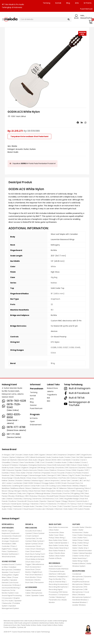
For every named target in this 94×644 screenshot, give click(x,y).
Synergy (26, 504)
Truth (60, 506)
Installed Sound (8, 564)
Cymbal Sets (30, 538)
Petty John (22, 493)
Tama (42, 504)
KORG (58, 483)
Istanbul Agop (37, 481)
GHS (59, 475)
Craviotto (49, 462)
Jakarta (50, 391)
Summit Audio (82, 501)
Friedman (6, 475)
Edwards (11, 470)
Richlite (54, 250)
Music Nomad (35, 491)
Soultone (13, 501)
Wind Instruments (9, 557)
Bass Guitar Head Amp (59, 548)
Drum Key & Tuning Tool (35, 554)
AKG (55, 455)
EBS (4, 470)
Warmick (59, 509)
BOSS (54, 460)
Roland (63, 496)
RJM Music (20, 496)
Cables (28, 590)
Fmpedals (46, 473)
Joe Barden (18, 483)
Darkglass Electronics (38, 465)
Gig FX (72, 475)
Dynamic (82, 468)
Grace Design (7, 478)
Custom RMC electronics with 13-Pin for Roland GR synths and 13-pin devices (66, 326)
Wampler (50, 509)
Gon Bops (85, 475)
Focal (54, 473)
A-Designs (6, 455)
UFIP (81, 506)
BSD (49, 401)
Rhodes (12, 496)
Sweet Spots (16, 504)
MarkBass (6, 488)
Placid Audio (57, 493)
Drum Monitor (31, 577)
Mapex (83, 486)
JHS (3, 483)
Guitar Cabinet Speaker (83, 553)
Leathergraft (18, 486)
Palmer (5, 493)
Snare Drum (30, 569)
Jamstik (75, 481)
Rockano (42, 496)
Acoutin (19, 455)
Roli (82, 496)
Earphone (6, 590)
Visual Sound (29, 509)
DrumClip (51, 468)
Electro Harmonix (30, 470)
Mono (88, 488)
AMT (78, 455)
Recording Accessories (58, 584)
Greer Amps (32, 478)
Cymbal (28, 533)
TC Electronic (51, 504)
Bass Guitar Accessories (58, 527)
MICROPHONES (79, 571)
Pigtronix (31, 493)
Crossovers (7, 598)
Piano (14, 546)
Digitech (25, 468)
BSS (59, 460)
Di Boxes (17, 585)
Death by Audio (8, 468)
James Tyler (65, 481)
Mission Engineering (76, 488)
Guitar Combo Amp (81, 556)
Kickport (38, 483)
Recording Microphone (58, 587)
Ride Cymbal (38, 541)
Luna (59, 486)
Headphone (62, 577)
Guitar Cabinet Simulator (82, 551)
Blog (68, 3)
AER (36, 455)
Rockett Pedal (53, 496)
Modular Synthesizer (10, 554)
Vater (10, 509)
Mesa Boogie (47, 488)
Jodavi (9, 483)
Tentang (47, 3)
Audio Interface (55, 566)
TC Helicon (62, 504)
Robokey (34, 496)
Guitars (33, 149)
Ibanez (12, 481)
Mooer (4, 491)
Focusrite (61, 473)
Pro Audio (9, 601)
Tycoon (75, 506)
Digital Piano (7, 549)
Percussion (39, 582)
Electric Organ (7, 531)
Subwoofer (7, 603)
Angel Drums (86, 455)
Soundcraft (22, 501)
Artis (77, 3)
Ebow (89, 468)
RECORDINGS (54, 563)
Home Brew (53, 478)
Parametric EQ (55, 600)
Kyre (78, 483)
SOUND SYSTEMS (9, 561)
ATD (27, 457)
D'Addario (14, 465)
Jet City (86, 481)
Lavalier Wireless (79, 605)
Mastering (61, 597)
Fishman (37, 473)
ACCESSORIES (31, 587)
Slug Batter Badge (72, 499)
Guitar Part (82, 538)
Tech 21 (80, 504)
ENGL (74, 470)
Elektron (53, 470)
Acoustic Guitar (22, 149)
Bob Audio (33, 460)
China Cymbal (39, 533)
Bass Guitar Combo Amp (59, 545)
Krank (64, 483)
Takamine (35, 504)
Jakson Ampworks (52, 481)
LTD (47, 486)
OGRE (73, 491)
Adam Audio (29, 455)
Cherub (15, 462)
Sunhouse (6, 504)
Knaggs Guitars (49, 483)
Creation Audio (61, 462)
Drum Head (35, 551)
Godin (16, 152)
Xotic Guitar (68, 509)
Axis (74, 457)
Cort (43, 462)
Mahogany (55, 245)
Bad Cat (6, 460)
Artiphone (20, 457)
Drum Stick (30, 562)
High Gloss (55, 272)
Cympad (5, 465)
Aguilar (42, 455)
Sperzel (51, 501)
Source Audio (33, 501)
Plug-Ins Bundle (55, 579)
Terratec (39, 506)
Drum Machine (36, 575)
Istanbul (27, 481)
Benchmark (23, 460)
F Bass (13, 473)
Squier (58, 501)
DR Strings (42, 468)
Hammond (42, 478)
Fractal (85, 473)
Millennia (63, 488)
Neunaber (51, 491)
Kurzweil (71, 483)
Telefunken (17, 506)
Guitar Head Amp (79, 558)
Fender (30, 473)
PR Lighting (75, 493)
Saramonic (37, 499)
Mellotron (36, 488)
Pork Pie (67, 493)
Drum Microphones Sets (35, 557)
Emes (69, 470)
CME (38, 462)
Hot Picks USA (64, 478)
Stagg (65, 501)
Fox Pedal (77, 473)
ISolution (19, 481)
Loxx (43, 486)
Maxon (28, 488)
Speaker (18, 601)
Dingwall (33, 468)
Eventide (5, 473)
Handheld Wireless (80, 600)
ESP (87, 470)
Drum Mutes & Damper (35, 559)
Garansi (33, 405)
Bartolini (14, 460)
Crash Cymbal (32, 536)
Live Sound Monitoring (10, 588)
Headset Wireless (79, 602)
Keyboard (6, 533)
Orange (80, 491)
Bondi (48, 460)
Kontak (58, 3)
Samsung (28, 499)
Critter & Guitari (74, 462)
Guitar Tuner (77, 545)
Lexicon (27, 486)
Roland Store (52, 388)
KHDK (31, 483)
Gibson (65, 475)
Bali (48, 398)
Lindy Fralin (36, 486)
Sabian (10, 499)
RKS (27, 496)
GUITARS (76, 524)
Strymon (72, 501)
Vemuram (18, 509)
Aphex (12, 457)
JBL (81, 481)
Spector (43, 501)
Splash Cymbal (31, 544)
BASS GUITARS (55, 524)
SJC (57, 499)
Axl (78, 457)
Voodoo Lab (40, 509)
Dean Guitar (83, 465)
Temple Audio (29, 506)
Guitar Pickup (78, 540)
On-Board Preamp (59, 337)
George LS (52, 475)
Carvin (83, 460)
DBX (68, 465)
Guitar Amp (83, 548)
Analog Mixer (7, 575)
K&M (26, 483)
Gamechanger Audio (38, 475)
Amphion (72, 455)
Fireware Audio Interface (59, 569)
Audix (49, 457)
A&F (13, 455)
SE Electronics (49, 499)
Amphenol (62, 455)
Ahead (49, 455)
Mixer (10, 577)
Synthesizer (12, 551)
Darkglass (24, 465)
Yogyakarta (52, 395)
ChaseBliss (6, 462)
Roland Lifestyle (73, 496)
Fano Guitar (21, 473)
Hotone (74, 478)
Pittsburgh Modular (43, 493)
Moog (11, 491)
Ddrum (74, 465)
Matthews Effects (18, 488)
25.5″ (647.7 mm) (58, 256)
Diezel (18, 468)
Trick (46, 506)
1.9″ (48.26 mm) (58, 261)
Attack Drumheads (38, 457)
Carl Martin (67, 460)
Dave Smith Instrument (56, 465)
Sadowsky (18, 499)
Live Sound (14, 572)
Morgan (18, 491)
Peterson (13, 493)
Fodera (69, 473)
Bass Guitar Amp (55, 540)
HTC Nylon (55, 342)
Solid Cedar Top (58, 288)
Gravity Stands (20, 478)
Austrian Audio (58, 457)
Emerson (62, 470)
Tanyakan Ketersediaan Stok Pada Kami (29, 136)
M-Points (88, 3)
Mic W (56, 488)
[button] (90, 22)
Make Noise (67, 486)
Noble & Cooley (63, 491)
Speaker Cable (38, 595)
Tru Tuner (53, 506)
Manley (76, 486)
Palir (86, 491)
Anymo (6, 457)
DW (67, 468)
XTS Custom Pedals (82, 509)
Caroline (76, 460)
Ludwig (53, 486)
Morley (25, 491)
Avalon (68, 457)
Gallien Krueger (22, 475)
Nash (44, 491)
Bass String (60, 538)
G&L (12, 475)
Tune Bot (67, 506)
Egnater (19, 470)
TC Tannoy (72, 504)
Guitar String (83, 543)
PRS (82, 493)
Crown (84, 462)
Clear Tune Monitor (27, 462)
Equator (81, 470)
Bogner (42, 460)
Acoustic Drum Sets (33, 531)
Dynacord (73, 468)
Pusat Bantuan (36, 408)
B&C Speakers (86, 457)
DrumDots (60, 468)
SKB (61, 499)
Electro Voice (43, 470)
